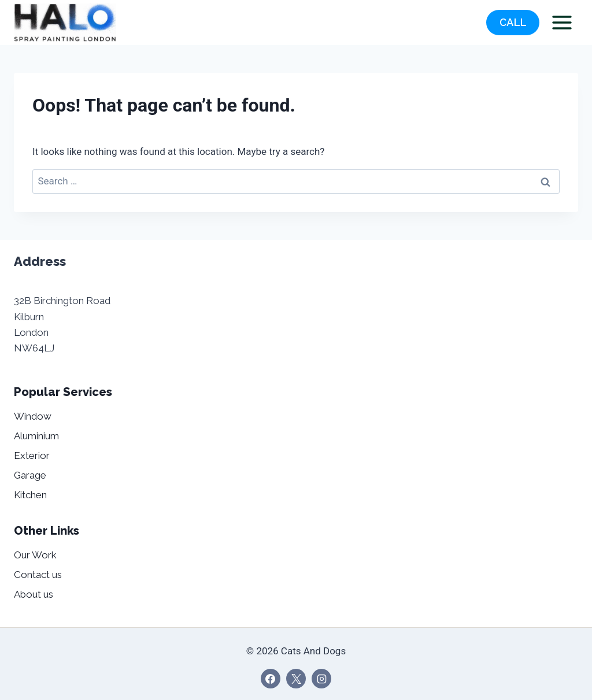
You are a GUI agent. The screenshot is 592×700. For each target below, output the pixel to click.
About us (34, 594)
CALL (513, 23)
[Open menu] (562, 22)
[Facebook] (271, 679)
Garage (30, 475)
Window (33, 416)
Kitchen (30, 495)
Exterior (32, 455)
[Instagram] (321, 679)
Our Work (35, 555)
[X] (296, 679)
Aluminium (36, 436)
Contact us (38, 575)
